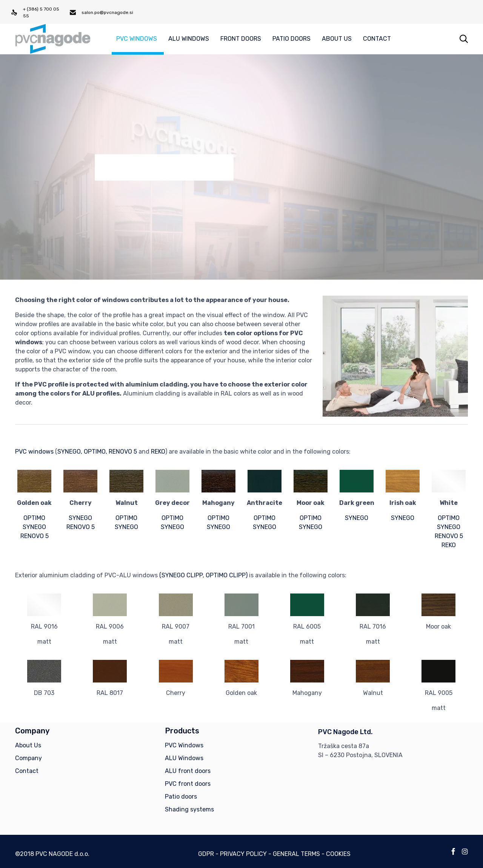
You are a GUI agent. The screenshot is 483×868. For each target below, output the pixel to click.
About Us (28, 745)
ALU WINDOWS (189, 39)
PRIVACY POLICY (243, 854)
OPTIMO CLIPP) (227, 575)
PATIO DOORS (291, 39)
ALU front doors (188, 771)
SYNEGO (69, 452)
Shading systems (189, 809)
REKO (158, 452)
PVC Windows (184, 745)
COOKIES (338, 854)
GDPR (206, 854)
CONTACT (377, 39)
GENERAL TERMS (296, 854)
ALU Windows (184, 758)
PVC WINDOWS (137, 39)
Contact (27, 771)
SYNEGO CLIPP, (183, 575)
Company (28, 758)
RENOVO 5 (123, 452)
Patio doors (181, 797)
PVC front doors (188, 784)
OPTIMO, (95, 452)
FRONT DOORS (241, 39)
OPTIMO (34, 518)
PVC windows (34, 452)
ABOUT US (337, 39)
